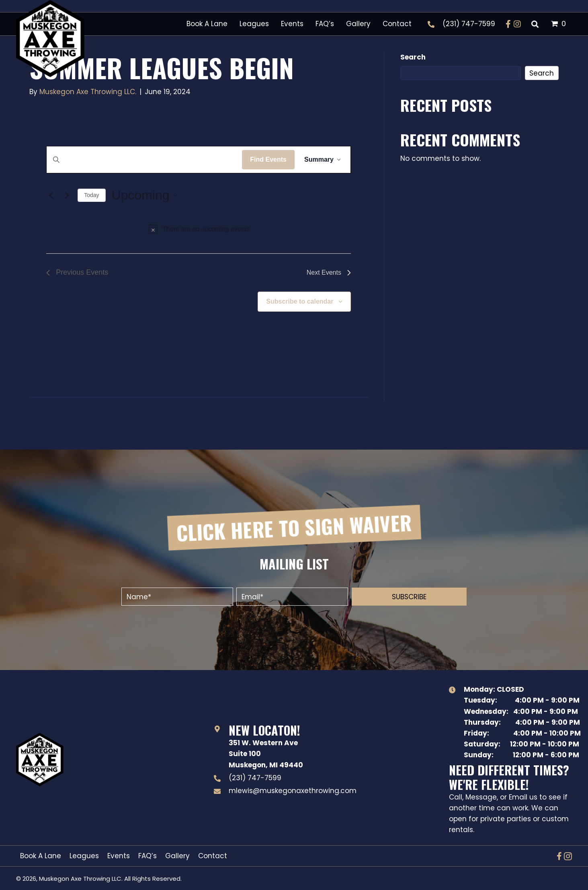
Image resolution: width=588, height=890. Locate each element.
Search (413, 57)
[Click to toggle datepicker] (144, 195)
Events (119, 856)
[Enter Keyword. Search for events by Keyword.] (144, 160)
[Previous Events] (51, 195)
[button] (508, 24)
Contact (213, 856)
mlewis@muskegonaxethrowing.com (293, 791)
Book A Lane (41, 856)
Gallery (177, 856)
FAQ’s (148, 856)
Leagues (84, 856)
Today (91, 195)
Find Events (268, 159)
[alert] (200, 229)
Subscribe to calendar (300, 301)
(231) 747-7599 (469, 24)
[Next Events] (67, 195)
